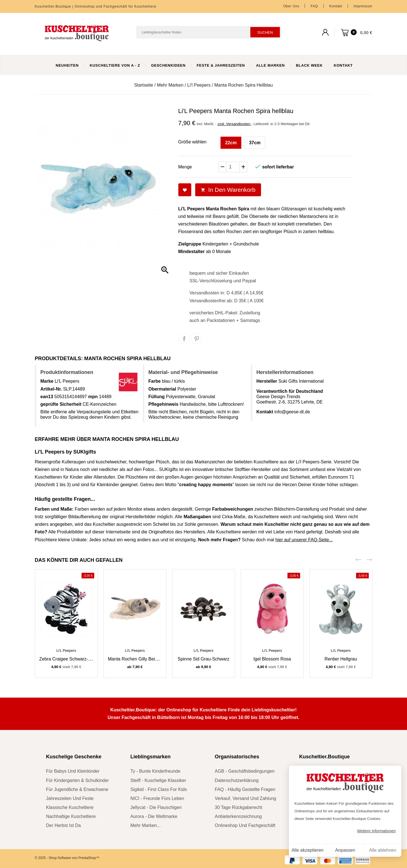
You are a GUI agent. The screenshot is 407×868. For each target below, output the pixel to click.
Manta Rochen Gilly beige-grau (140, 659)
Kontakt (336, 6)
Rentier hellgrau (341, 659)
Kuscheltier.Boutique (325, 757)
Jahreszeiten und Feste (70, 798)
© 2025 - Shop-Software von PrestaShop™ (67, 858)
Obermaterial (162, 389)
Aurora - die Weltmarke (154, 816)
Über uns (291, 6)
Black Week (309, 65)
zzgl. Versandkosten (235, 124)
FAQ (314, 6)
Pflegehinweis (164, 404)
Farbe (155, 381)
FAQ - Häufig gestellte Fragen (245, 789)
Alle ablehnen (383, 850)
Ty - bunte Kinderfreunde (156, 771)
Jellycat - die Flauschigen (156, 807)
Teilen (184, 339)
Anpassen (345, 850)
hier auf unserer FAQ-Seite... (304, 540)
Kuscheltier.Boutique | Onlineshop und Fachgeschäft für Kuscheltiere (96, 6)
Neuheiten (67, 65)
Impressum (363, 6)
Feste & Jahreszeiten (221, 65)
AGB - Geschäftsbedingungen (245, 771)
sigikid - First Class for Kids (159, 789)
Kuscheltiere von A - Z (115, 65)
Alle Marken (270, 65)
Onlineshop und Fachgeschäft (245, 825)
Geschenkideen (168, 65)
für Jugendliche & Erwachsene (77, 789)
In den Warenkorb (228, 190)
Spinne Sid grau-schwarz (203, 659)
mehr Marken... (146, 825)
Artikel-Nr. (51, 389)
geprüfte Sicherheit (61, 404)
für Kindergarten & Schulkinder (77, 780)
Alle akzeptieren (307, 850)
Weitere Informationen (376, 831)
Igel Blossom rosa (272, 659)
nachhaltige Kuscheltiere (71, 816)
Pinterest (196, 339)
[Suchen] (209, 32)
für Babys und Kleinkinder (73, 771)
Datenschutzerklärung (237, 780)
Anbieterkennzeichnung (238, 816)
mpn (93, 397)
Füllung (157, 397)
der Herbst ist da (64, 825)
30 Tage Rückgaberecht (239, 807)
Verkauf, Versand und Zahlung (246, 798)
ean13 (47, 397)
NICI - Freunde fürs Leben (157, 798)
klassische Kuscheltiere (70, 807)
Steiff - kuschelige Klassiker (158, 780)
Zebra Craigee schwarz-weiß (69, 659)
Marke (47, 381)
